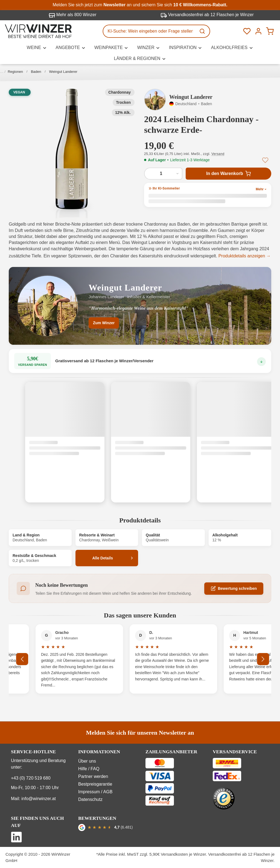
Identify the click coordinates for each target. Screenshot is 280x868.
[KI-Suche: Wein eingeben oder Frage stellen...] (150, 31)
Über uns (87, 761)
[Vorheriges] (22, 659)
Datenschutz (90, 799)
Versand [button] (218, 154)
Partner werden (93, 776)
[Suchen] (203, 31)
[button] (72, 149)
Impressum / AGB (95, 792)
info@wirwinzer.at (39, 799)
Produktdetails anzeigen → (245, 256)
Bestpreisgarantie (95, 784)
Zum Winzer (104, 323)
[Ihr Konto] (258, 31)
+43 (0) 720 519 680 (31, 778)
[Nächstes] (263, 659)
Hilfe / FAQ (89, 769)
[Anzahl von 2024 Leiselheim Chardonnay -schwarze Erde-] (163, 174)
